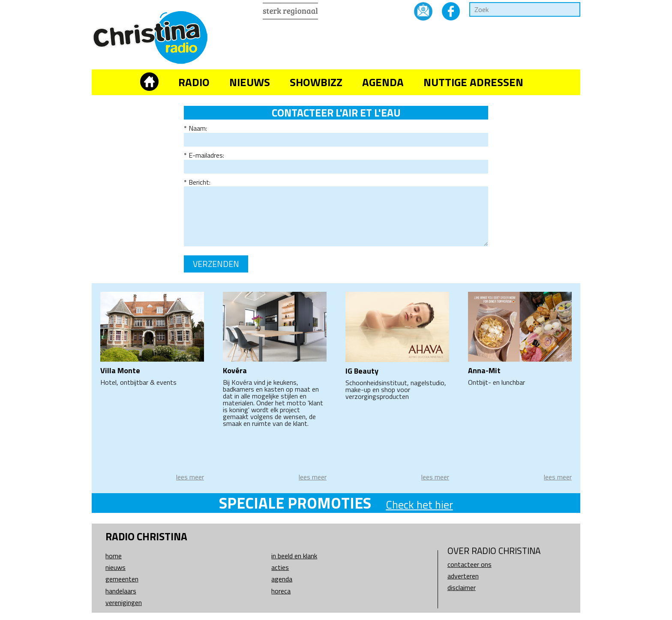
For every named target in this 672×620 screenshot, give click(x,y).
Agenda (383, 82)
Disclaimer (462, 587)
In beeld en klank (294, 556)
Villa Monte (120, 370)
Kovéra (235, 370)
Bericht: (199, 182)
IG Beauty (362, 371)
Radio (194, 82)
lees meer (190, 477)
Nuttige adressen (473, 82)
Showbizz (316, 82)
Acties (280, 567)
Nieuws (250, 82)
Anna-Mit (484, 370)
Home (114, 556)
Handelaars (121, 591)
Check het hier (419, 505)
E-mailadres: (206, 155)
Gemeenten (122, 579)
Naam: (198, 128)
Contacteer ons (469, 564)
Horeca (281, 591)
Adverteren (463, 576)
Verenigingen (124, 602)
